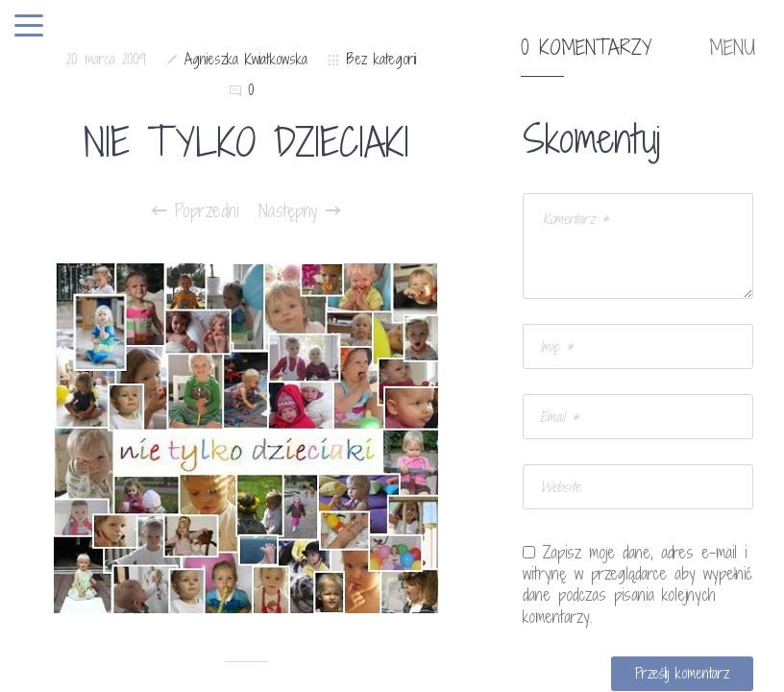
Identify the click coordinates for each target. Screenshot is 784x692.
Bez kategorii (381, 59)
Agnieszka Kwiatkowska (246, 59)
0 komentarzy (586, 48)
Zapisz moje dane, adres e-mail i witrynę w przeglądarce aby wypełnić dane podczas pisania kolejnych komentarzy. (637, 584)
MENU (732, 48)
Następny (299, 210)
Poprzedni (196, 210)
